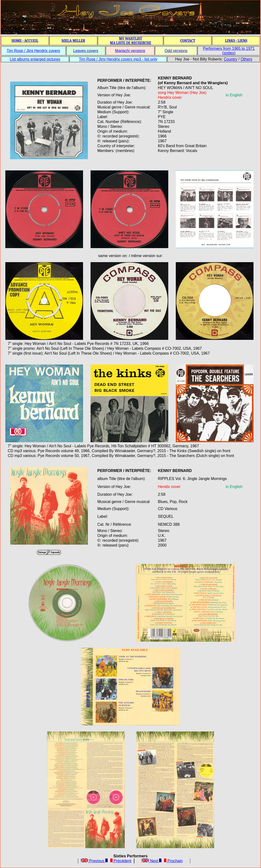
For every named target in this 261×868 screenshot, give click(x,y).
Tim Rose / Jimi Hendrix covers (33, 51)
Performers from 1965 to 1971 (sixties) (229, 51)
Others (246, 59)
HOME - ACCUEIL (25, 41)
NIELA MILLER (73, 41)
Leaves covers (86, 51)
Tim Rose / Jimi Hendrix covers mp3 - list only (118, 59)
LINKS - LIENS (236, 41)
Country (230, 59)
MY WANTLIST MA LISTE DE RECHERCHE (130, 41)
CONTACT (188, 41)
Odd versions (176, 51)
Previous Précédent (106, 861)
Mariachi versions (130, 51)
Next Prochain (162, 861)
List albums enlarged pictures (35, 59)
